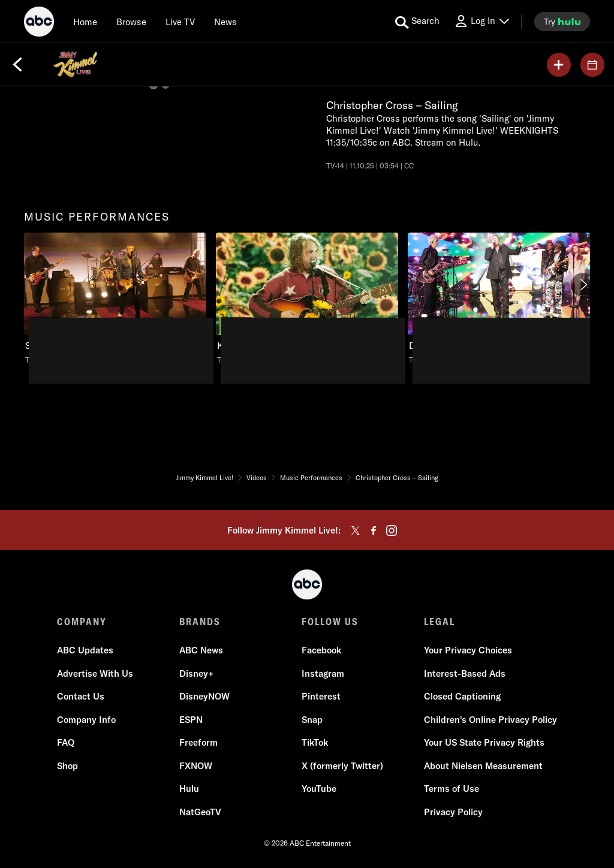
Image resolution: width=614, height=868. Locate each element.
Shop (67, 766)
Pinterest (321, 696)
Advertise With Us (95, 673)
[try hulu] (562, 22)
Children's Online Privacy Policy (490, 720)
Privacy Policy (453, 812)
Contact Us (81, 696)
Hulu (189, 789)
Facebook (321, 650)
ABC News (201, 650)
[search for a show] (417, 22)
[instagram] (392, 531)
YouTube (319, 789)
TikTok (315, 742)
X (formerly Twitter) (342, 766)
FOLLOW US (330, 622)
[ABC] (39, 23)
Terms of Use (452, 789)
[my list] (559, 65)
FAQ (66, 742)
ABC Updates (85, 650)
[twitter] (356, 531)
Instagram (323, 673)
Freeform (198, 742)
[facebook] (374, 531)
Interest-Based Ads (465, 673)
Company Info (86, 720)
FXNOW (196, 766)
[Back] (17, 65)
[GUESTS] (592, 65)
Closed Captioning (462, 696)
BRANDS (200, 622)
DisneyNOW (204, 696)
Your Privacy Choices (468, 650)
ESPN (191, 720)
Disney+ (196, 673)
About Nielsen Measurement (483, 766)
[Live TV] (180, 22)
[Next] (583, 285)
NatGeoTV (200, 812)
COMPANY (82, 622)
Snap (312, 720)
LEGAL (440, 622)
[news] (225, 22)
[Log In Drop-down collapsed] (481, 21)
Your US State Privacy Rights (484, 742)
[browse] (131, 22)
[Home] (85, 22)
